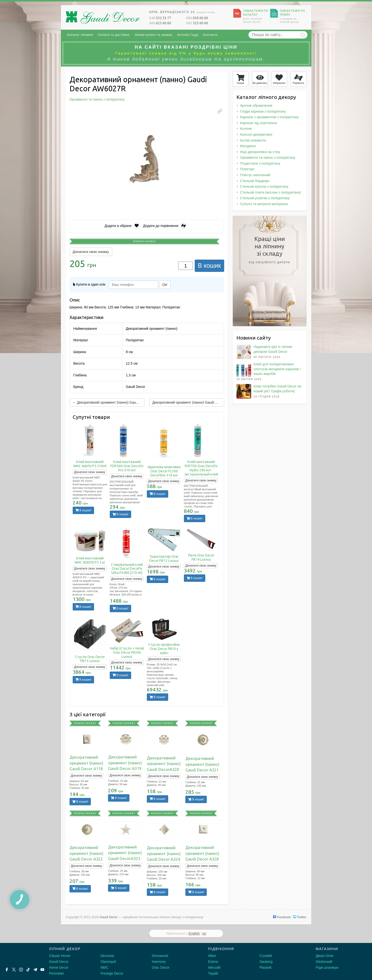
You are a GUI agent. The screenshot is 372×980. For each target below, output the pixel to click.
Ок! (165, 285)
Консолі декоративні (256, 134)
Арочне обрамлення (256, 106)
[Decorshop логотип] (20, 955)
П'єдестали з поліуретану (260, 163)
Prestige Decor (112, 973)
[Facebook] (7, 970)
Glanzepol (108, 962)
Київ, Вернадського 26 (182, 12)
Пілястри (247, 169)
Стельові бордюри (255, 181)
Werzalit (214, 967)
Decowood (160, 956)
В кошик (209, 265)
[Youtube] (42, 970)
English (194, 933)
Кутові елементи (253, 140)
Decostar (107, 956)
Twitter (300, 917)
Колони (246, 129)
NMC (104, 967)
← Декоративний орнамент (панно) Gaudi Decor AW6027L (109, 402)
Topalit (213, 973)
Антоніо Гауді (188, 35)
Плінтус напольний (255, 175)
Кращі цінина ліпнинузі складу (270, 251)
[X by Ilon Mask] (14, 970)
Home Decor (59, 967)
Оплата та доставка (114, 35)
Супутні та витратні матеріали (264, 204)
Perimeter (57, 973)
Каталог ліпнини (80, 35)
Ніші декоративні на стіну (260, 152)
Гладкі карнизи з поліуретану (263, 111)
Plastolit (266, 967)
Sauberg (266, 962)
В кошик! (83, 510)
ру (204, 933)
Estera (213, 962)
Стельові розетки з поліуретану (265, 198)
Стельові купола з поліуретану (264, 186)
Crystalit (266, 956)
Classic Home (60, 956)
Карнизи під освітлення (259, 123)
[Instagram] (21, 970)
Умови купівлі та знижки (153, 35)
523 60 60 (197, 23)
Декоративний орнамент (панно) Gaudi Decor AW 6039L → (188, 402)
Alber (212, 956)
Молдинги (248, 146)
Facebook (282, 917)
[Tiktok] (28, 970)
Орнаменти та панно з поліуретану (268, 158)
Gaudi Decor (59, 962)
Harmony (159, 962)
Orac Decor (161, 967)
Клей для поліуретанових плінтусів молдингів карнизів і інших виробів (277, 369)
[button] (220, 111)
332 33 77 (160, 18)
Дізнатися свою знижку (91, 252)
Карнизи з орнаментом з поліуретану (269, 117)
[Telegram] (35, 970)
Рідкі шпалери (327, 967)
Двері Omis (325, 956)
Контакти (210, 35)
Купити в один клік (89, 284)
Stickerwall (324, 962)
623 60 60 (160, 23)
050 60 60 (197, 18)
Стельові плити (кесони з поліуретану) (271, 192)
